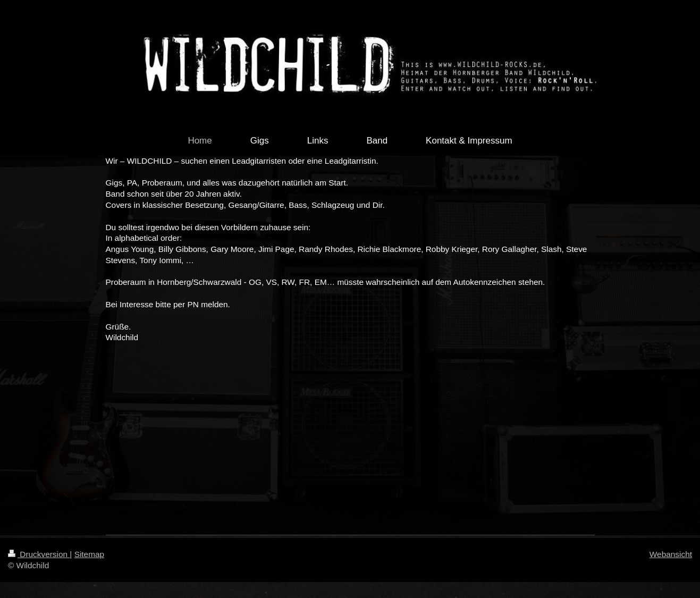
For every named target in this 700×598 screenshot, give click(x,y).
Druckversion (39, 554)
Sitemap (89, 554)
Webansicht (671, 554)
